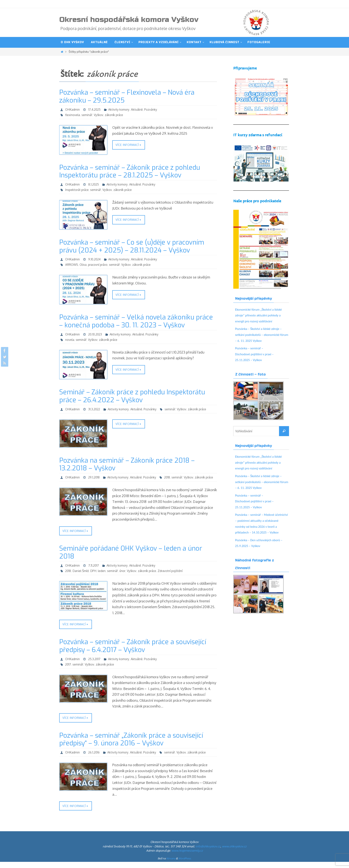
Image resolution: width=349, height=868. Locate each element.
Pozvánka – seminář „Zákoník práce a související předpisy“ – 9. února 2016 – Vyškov (131, 745)
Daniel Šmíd (81, 576)
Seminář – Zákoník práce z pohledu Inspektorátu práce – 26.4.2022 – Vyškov (132, 396)
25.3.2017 (95, 665)
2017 (68, 670)
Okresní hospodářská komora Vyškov (129, 20)
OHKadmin (73, 110)
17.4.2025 (95, 110)
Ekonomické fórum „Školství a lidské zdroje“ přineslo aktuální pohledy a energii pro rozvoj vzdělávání (260, 315)
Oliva (84, 265)
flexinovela (73, 115)
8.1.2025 (94, 184)
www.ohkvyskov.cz (234, 853)
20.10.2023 (96, 334)
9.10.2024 (95, 259)
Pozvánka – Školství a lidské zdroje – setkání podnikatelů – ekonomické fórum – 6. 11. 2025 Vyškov (260, 335)
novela (70, 340)
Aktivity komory (120, 110)
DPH (94, 576)
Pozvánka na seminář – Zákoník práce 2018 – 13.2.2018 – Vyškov (127, 464)
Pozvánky (153, 110)
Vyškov (99, 115)
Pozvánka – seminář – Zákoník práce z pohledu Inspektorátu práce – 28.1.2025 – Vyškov (130, 171)
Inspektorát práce (77, 190)
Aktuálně (139, 110)
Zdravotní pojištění (173, 576)
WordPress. (185, 865)
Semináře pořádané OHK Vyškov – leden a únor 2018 (131, 558)
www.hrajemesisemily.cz (187, 857)
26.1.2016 (95, 758)
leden (103, 576)
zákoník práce (115, 115)
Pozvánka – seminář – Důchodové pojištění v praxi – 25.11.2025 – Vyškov (256, 354)
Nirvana (171, 865)
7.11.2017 (94, 571)
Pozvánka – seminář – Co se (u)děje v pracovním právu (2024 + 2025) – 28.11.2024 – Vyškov (132, 246)
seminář (87, 115)
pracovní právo (99, 265)
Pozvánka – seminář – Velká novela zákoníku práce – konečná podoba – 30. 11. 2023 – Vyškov (136, 321)
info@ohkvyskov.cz (208, 853)
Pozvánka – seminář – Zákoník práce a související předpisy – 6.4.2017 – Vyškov (133, 652)
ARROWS (72, 265)
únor (124, 576)
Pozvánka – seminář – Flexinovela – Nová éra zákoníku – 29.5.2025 (127, 96)
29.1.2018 (95, 477)
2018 (68, 483)
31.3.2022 (95, 409)
